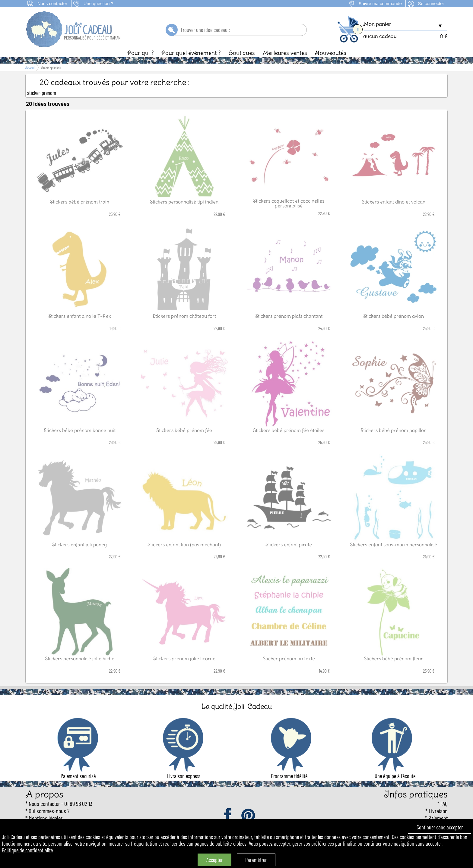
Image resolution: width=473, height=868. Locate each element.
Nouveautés (330, 53)
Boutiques (242, 53)
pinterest (249, 816)
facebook (228, 816)
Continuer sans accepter (440, 827)
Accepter (214, 860)
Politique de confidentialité (27, 850)
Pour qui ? (141, 53)
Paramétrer (256, 860)
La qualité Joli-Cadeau (237, 706)
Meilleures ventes (285, 53)
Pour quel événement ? (191, 53)
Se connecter (431, 4)
